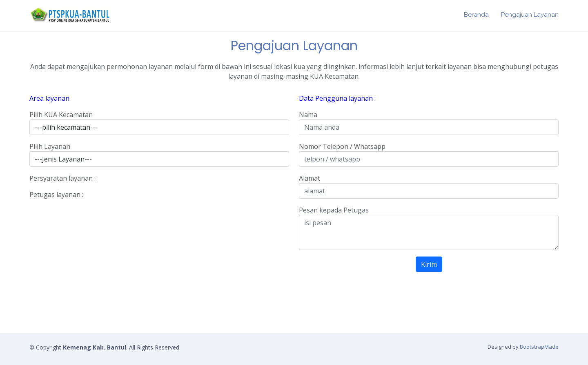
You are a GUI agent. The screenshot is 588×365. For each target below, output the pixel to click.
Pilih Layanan (50, 146)
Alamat (310, 178)
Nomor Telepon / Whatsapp (342, 146)
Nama (308, 115)
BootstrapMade (539, 347)
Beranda (476, 15)
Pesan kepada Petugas (334, 210)
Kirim (429, 264)
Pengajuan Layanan (530, 15)
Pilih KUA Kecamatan (61, 115)
